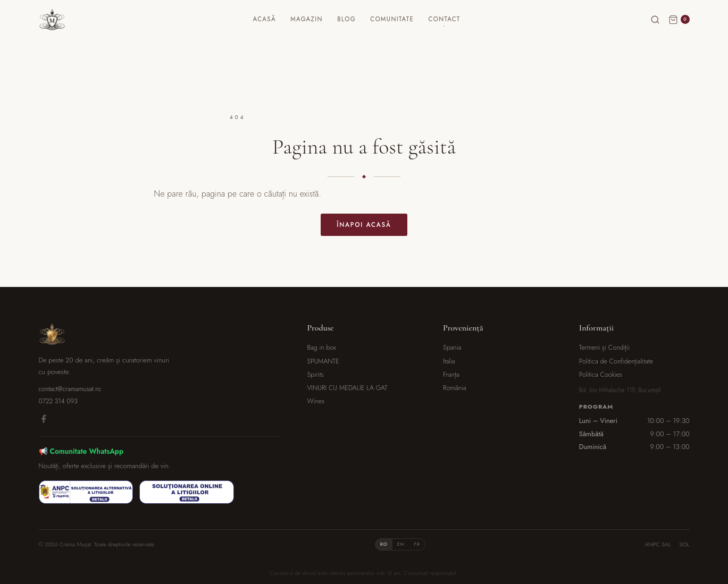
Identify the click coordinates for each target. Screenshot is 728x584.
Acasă (278, 30)
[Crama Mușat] (65, 31)
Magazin (320, 30)
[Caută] (655, 31)
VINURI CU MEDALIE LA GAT (347, 388)
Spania (452, 348)
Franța (451, 375)
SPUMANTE (323, 361)
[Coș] (679, 31)
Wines (316, 401)
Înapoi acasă (364, 225)
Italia (449, 361)
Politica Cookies (601, 375)
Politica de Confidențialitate (616, 361)
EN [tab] (401, 544)
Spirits (315, 375)
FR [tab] (417, 544)
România (454, 388)
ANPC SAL (658, 544)
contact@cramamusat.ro (70, 389)
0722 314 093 (58, 401)
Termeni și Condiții (604, 348)
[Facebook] (44, 421)
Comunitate (405, 30)
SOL (684, 544)
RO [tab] (384, 544)
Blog (360, 30)
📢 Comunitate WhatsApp (81, 451)
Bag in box (321, 348)
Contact (458, 30)
